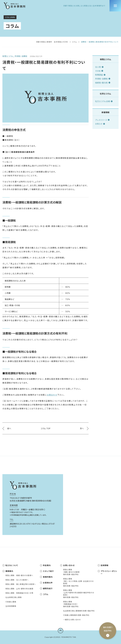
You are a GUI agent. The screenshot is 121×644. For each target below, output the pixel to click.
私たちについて (10, 565)
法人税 (99, 67)
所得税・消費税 (103, 79)
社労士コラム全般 (104, 101)
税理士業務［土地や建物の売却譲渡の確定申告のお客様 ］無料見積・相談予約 (79, 594)
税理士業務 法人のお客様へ (17, 580)
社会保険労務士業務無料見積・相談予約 (79, 611)
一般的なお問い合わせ (72, 620)
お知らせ (100, 124)
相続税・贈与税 (103, 83)
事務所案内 (46, 577)
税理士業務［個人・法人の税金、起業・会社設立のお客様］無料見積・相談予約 (78, 582)
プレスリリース (102, 120)
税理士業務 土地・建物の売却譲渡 (19, 589)
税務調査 (100, 75)
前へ (7, 428)
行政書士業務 (11, 602)
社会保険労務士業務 (14, 597)
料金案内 (45, 565)
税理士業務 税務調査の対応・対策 (19, 593)
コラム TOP (45, 428)
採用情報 (103, 565)
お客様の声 (46, 583)
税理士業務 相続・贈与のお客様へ (19, 575)
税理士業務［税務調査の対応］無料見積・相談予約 (71, 604)
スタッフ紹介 (47, 571)
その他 (99, 71)
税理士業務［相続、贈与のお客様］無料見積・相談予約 (72, 572)
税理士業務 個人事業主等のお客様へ (21, 584)
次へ (84, 428)
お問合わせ (52, 395)
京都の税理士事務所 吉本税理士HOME (52, 42)
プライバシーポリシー (107, 572)
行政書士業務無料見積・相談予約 (76, 615)
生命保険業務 (11, 606)
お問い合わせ (67, 565)
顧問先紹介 (46, 588)
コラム (74, 42)
